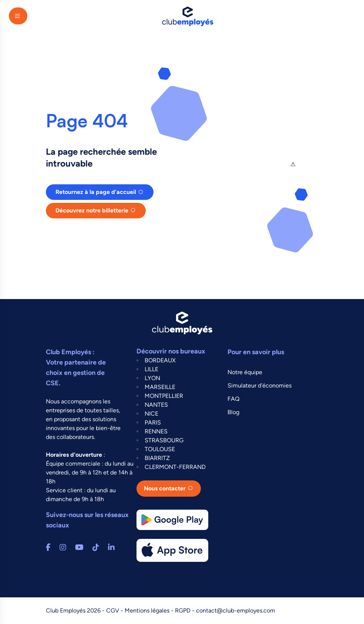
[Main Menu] (18, 16)
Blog (233, 412)
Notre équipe (245, 372)
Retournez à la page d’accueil (96, 192)
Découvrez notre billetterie (92, 210)
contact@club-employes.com (236, 610)
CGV (113, 610)
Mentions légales (148, 610)
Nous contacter (165, 488)
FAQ (233, 399)
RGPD (183, 610)
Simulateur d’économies (259, 385)
